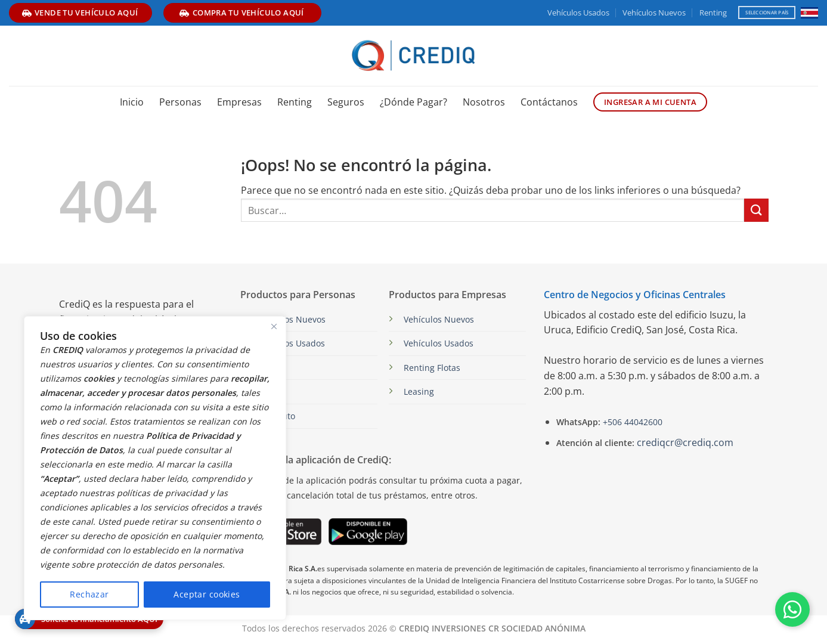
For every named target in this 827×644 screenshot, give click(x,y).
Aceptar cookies (207, 594)
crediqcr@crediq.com (685, 442)
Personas (180, 102)
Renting (713, 13)
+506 (631, 422)
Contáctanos (549, 102)
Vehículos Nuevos (654, 13)
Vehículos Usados (578, 13)
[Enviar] (756, 210)
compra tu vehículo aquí (241, 13)
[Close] (274, 326)
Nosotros (484, 102)
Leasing (419, 391)
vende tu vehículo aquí (80, 13)
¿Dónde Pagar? (413, 102)
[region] (155, 468)
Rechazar (89, 594)
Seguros (346, 102)
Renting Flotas (432, 368)
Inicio (132, 102)
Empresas (239, 102)
